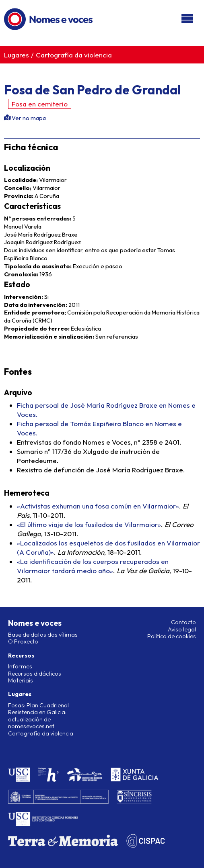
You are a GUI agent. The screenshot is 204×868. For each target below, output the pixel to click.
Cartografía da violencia (74, 55)
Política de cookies (172, 636)
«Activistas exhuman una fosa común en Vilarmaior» (98, 506)
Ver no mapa (28, 118)
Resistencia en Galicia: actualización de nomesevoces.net (37, 719)
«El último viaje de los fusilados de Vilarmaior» (89, 524)
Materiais (21, 680)
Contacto (183, 622)
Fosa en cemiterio (40, 104)
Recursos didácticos (35, 674)
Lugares (16, 55)
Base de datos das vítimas (43, 635)
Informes (20, 666)
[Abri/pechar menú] (187, 19)
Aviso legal (182, 629)
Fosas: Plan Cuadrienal (38, 705)
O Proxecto (23, 641)
